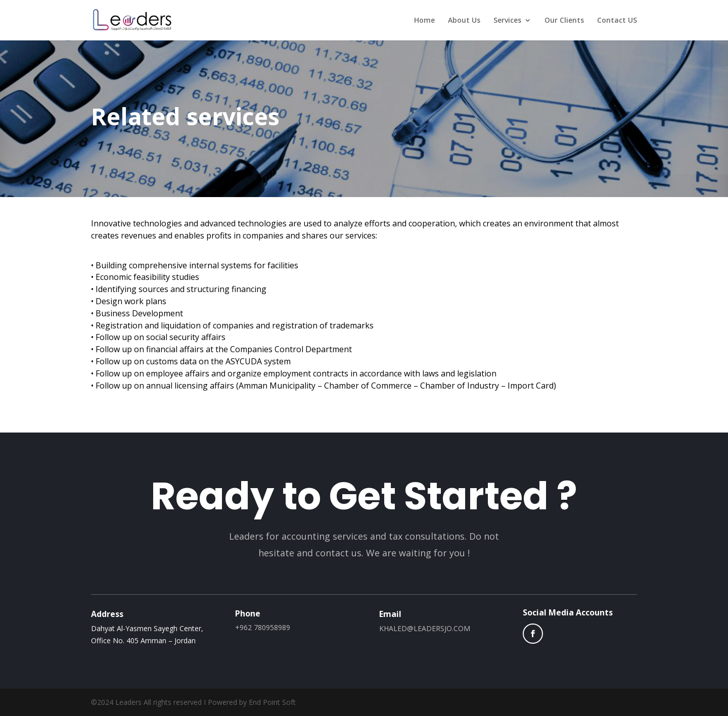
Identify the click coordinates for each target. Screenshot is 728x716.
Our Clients (564, 21)
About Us (464, 21)
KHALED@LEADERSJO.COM (425, 628)
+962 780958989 (263, 627)
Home (424, 21)
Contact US (617, 21)
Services (507, 21)
